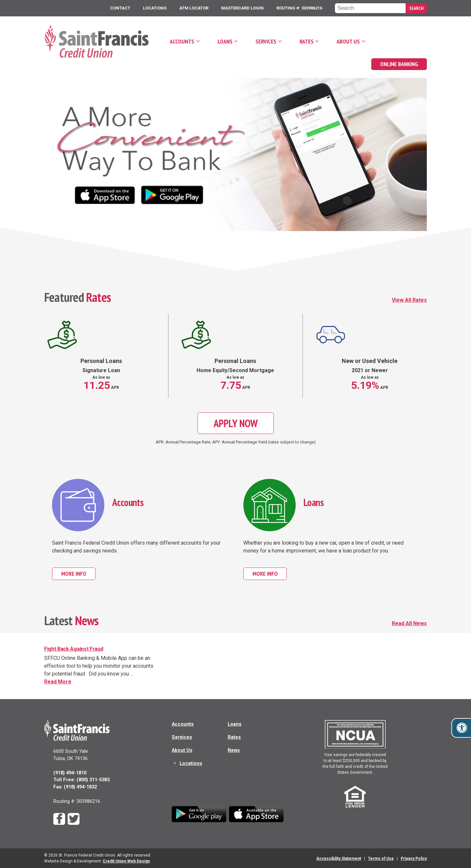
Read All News (409, 623)
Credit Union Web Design (126, 861)
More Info (78, 574)
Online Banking (399, 64)
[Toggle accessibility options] (462, 728)
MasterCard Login (242, 8)
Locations (155, 8)
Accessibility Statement (339, 859)
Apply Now (236, 423)
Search (416, 8)
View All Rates (409, 300)
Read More (96, 681)
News (234, 750)
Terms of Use (381, 859)
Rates (307, 41)
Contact (120, 8)
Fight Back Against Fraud (74, 649)
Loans (225, 41)
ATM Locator (194, 8)
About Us (348, 41)
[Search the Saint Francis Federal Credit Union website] (370, 8)
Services (266, 41)
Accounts (182, 41)
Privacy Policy (414, 859)
